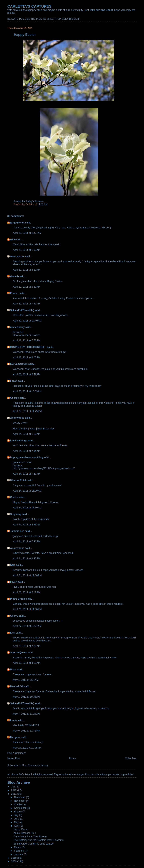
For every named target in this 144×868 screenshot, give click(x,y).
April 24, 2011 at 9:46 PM (27, 558)
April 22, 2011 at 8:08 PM (27, 357)
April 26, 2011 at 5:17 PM (27, 592)
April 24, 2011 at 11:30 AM (27, 508)
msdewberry (17, 327)
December (20, 797)
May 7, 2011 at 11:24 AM (26, 714)
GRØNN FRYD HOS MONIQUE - (28, 347)
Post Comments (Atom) (35, 765)
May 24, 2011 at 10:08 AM (27, 748)
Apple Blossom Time (25, 833)
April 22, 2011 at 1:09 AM (27, 250)
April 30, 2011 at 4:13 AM (27, 663)
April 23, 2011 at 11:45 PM (27, 411)
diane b (14, 276)
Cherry (14, 616)
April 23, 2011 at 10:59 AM (27, 391)
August (18, 811)
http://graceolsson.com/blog (27, 457)
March (18, 847)
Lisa (13, 633)
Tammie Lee (17, 531)
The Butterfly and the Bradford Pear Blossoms (39, 840)
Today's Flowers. (35, 201)
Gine (13, 240)
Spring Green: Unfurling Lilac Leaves (34, 844)
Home (73, 758)
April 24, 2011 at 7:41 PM (27, 541)
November (20, 801)
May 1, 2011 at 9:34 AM (26, 680)
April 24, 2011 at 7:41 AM (27, 474)
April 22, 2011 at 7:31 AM (27, 304)
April (17, 826)
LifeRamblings (19, 441)
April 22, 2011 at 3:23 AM (27, 270)
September (20, 808)
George (14, 398)
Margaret (15, 737)
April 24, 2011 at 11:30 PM (27, 575)
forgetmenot (17, 223)
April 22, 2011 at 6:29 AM (27, 287)
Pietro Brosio (18, 599)
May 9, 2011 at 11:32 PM (26, 731)
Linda (13, 720)
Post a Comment (16, 753)
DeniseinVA (17, 686)
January (19, 854)
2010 (14, 858)
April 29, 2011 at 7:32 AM (27, 646)
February (19, 851)
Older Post (131, 758)
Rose (13, 670)
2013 (14, 787)
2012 (14, 790)
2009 (14, 861)
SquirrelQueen (19, 653)
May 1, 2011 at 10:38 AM (26, 697)
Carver (14, 497)
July (17, 815)
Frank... (14, 293)
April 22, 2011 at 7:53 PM (27, 340)
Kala (13, 565)
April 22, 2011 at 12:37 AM (27, 233)
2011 (14, 794)
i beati (14, 381)
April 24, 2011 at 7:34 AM (27, 451)
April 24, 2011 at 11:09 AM (27, 491)
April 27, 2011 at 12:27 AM (27, 626)
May (17, 822)
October (19, 804)
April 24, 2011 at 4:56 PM (27, 525)
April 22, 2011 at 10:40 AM (27, 321)
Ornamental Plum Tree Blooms (30, 837)
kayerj (14, 582)
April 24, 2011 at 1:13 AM (27, 434)
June (17, 819)
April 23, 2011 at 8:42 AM (27, 374)
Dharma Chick (18, 480)
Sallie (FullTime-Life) (22, 310)
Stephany (16, 514)
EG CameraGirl (19, 364)
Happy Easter (21, 829)
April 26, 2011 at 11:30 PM (27, 609)
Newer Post (14, 758)
